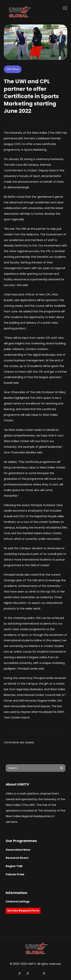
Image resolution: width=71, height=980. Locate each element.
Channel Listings (18, 901)
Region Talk (14, 866)
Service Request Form (23, 911)
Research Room (17, 858)
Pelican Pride (15, 874)
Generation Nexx (18, 850)
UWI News (13, 69)
